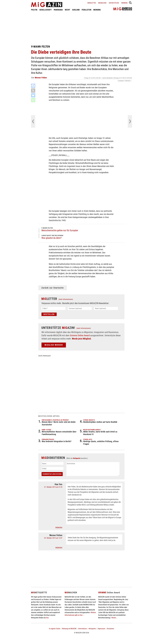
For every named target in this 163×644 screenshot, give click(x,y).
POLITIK (34, 10)
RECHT (67, 10)
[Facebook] (33, 86)
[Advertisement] (81, 28)
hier (47, 618)
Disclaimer (111, 629)
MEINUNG (97, 10)
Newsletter (92, 3)
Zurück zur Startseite (53, 288)
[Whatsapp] (33, 100)
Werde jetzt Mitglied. (82, 339)
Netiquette (77, 458)
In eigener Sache (55, 629)
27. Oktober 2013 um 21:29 (53, 487)
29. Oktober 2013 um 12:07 (53, 538)
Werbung (124, 3)
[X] (33, 91)
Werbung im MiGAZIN (69, 629)
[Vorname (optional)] (80, 308)
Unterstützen (114, 3)
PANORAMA (58, 10)
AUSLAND (76, 10)
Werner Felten (41, 78)
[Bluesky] (33, 95)
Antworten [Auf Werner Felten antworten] (59, 547)
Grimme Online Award (80, 335)
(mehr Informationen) (66, 299)
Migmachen (102, 3)
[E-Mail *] (53, 308)
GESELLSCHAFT (46, 10)
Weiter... (114, 618)
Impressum (101, 629)
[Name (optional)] (106, 308)
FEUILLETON (86, 10)
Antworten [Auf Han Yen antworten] (59, 527)
